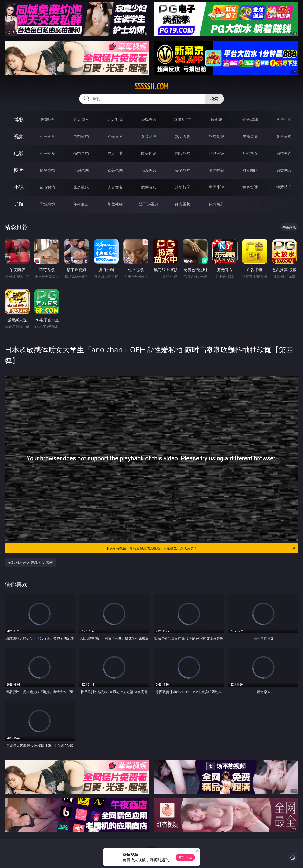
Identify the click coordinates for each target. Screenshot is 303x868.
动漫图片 (149, 170)
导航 (19, 204)
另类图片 (284, 170)
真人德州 (81, 120)
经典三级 (216, 153)
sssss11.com (151, 86)
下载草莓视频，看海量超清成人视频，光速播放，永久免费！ (201, 548)
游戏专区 (149, 120)
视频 (19, 136)
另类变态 (284, 153)
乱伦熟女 (250, 153)
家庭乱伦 (81, 187)
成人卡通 (115, 153)
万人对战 (115, 120)
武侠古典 (149, 187)
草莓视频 (115, 204)
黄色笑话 (250, 187)
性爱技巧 (284, 187)
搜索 (214, 99)
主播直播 (250, 136)
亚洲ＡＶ (47, 136)
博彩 (19, 119)
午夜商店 (81, 204)
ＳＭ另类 (284, 136)
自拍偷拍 (81, 136)
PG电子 (47, 120)
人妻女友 (115, 187)
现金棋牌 (250, 120)
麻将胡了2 (182, 120)
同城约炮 (47, 204)
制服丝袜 (183, 153)
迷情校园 (183, 187)
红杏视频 (183, 204)
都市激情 (47, 187)
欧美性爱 (149, 153)
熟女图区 (250, 170)
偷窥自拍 (47, 170)
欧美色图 (115, 170)
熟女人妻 (183, 136)
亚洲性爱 (47, 153)
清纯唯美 (216, 170)
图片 (19, 170)
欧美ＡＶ (115, 136)
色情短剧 (216, 204)
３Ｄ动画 (149, 136)
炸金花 (216, 120)
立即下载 (185, 857)
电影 (19, 153)
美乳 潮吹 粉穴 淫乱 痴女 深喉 (30, 563)
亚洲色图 (81, 170)
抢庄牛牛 (284, 120)
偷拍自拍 (81, 153)
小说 (19, 187)
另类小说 (216, 187)
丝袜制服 (216, 136)
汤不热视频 (149, 204)
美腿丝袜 (183, 170)
